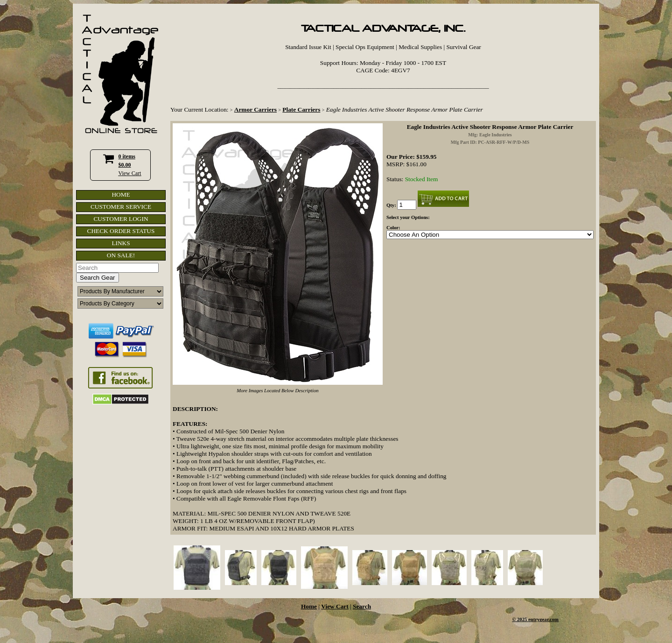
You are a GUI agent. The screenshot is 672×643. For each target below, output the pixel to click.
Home (309, 606)
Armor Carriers (255, 110)
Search (362, 606)
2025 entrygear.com (538, 619)
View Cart (130, 173)
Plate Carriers (301, 110)
